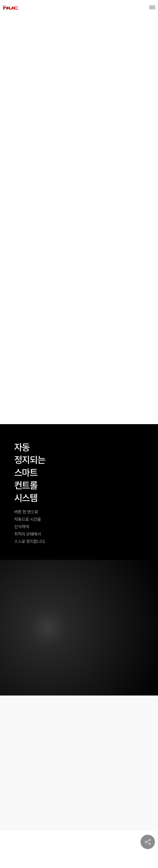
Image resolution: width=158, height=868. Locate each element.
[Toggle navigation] (152, 7)
